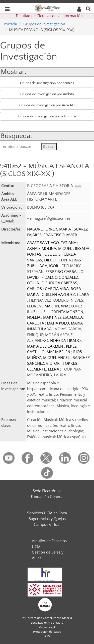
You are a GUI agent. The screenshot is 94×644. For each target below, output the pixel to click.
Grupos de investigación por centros (47, 83)
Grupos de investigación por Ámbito (47, 94)
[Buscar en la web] (88, 8)
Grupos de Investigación (44, 24)
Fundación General (47, 497)
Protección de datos (47, 632)
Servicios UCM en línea (47, 513)
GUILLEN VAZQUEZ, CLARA (65, 295)
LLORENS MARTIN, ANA (48, 306)
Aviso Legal (47, 627)
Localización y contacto (47, 623)
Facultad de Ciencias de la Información (49, 16)
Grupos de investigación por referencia (47, 116)
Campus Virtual (47, 525)
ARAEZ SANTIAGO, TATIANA (52, 243)
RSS (47, 636)
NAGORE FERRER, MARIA (49, 229)
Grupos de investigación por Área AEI (47, 105)
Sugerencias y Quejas (47, 519)
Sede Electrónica (47, 491)
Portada (10, 24)
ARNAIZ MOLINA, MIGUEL (50, 249)
